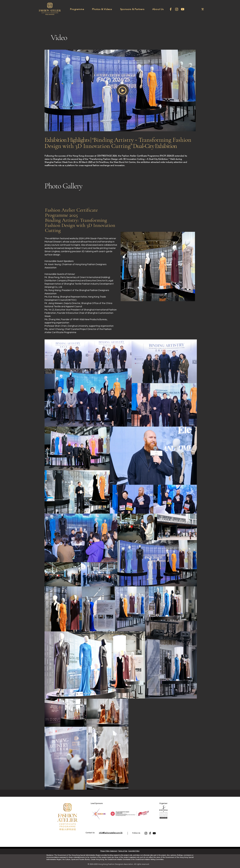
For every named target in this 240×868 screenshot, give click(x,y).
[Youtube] (183, 9)
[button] (77, 9)
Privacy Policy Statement (109, 851)
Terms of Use (123, 851)
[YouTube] (154, 833)
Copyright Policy (134, 851)
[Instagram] (177, 9)
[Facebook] (150, 833)
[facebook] (171, 9)
